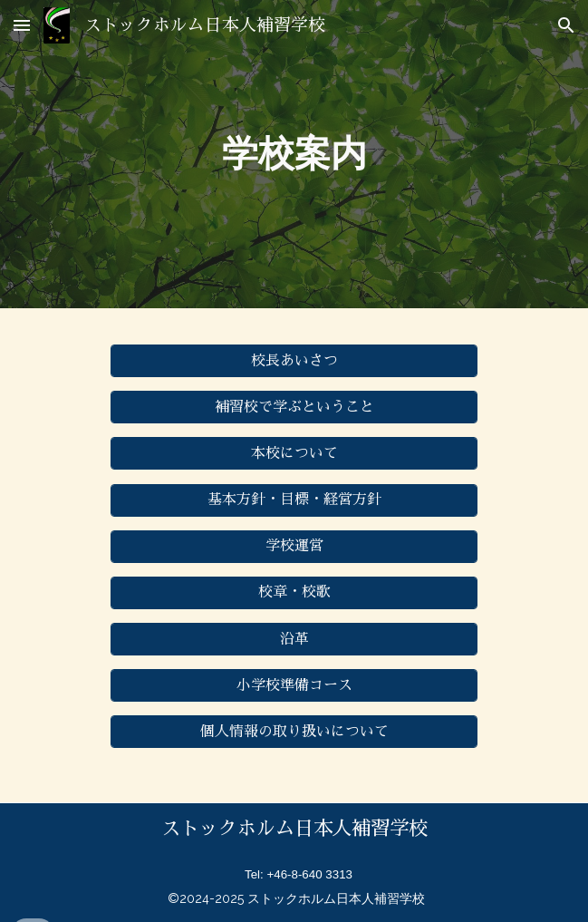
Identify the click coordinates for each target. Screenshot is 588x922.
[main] (294, 154)
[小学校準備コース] (294, 686)
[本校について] (294, 454)
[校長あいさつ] (294, 361)
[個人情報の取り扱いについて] (294, 732)
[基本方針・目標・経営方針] (294, 500)
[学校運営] (294, 546)
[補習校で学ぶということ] (294, 408)
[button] (22, 25)
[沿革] (294, 640)
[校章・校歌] (294, 592)
